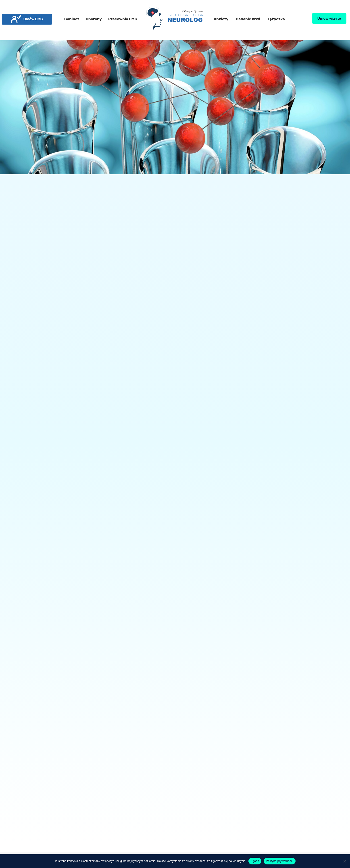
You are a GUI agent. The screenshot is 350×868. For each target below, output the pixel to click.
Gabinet (72, 19)
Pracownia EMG (123, 19)
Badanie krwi (248, 19)
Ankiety (221, 19)
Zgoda (255, 861)
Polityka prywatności (280, 861)
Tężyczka (276, 19)
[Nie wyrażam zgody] (344, 861)
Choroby (94, 19)
